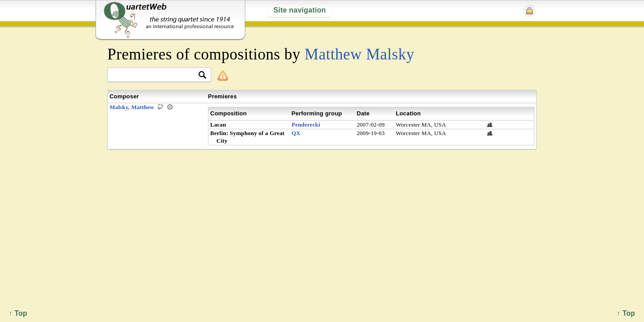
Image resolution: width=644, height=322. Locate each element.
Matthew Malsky (360, 54)
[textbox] (155, 75)
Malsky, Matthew (132, 107)
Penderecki (306, 125)
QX (296, 133)
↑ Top (626, 313)
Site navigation (299, 10)
